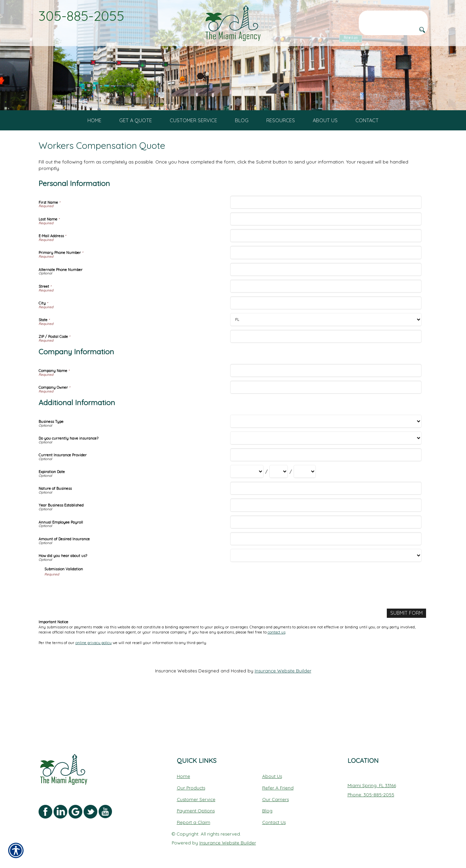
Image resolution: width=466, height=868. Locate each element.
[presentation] (96, 629)
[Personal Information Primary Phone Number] (326, 291)
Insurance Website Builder (283, 709)
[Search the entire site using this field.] (393, 16)
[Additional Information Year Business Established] (326, 544)
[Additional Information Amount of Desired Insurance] (326, 578)
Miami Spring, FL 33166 (372, 780)
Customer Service (196, 794)
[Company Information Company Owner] (326, 426)
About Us (272, 771)
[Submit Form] (407, 652)
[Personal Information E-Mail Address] (326, 275)
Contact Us (274, 817)
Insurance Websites (176, 709)
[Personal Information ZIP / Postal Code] (326, 375)
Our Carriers (276, 794)
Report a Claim (194, 817)
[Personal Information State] (326, 359)
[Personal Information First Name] (326, 241)
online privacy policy (94, 681)
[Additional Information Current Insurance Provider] (326, 494)
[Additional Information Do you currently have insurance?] (326, 477)
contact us (277, 671)
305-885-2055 (81, 16)
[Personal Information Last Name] (326, 258)
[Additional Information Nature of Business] (326, 527)
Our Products (191, 783)
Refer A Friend (278, 783)
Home (183, 771)
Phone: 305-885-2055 (371, 789)
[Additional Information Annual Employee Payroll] (326, 561)
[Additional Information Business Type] (326, 460)
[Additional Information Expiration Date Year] (305, 510)
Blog (267, 806)
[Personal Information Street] (326, 325)
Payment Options (196, 806)
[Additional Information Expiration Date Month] (247, 510)
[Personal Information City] (326, 342)
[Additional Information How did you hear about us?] (326, 594)
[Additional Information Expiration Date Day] (279, 510)
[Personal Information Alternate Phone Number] (326, 308)
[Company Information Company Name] (326, 409)
